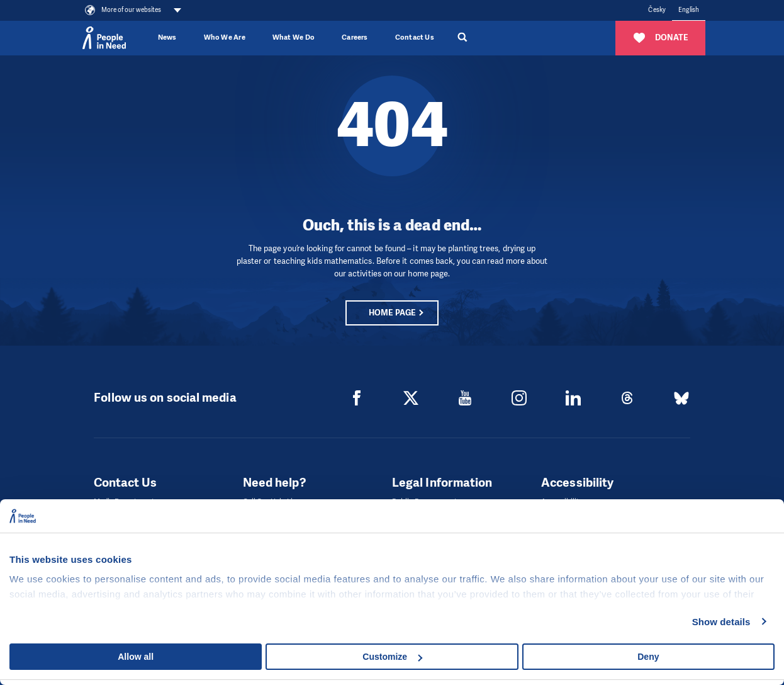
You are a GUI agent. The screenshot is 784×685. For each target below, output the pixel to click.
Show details (721, 622)
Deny (648, 657)
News (167, 37)
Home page (392, 313)
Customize (392, 657)
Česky (657, 10)
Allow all (136, 657)
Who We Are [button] (225, 37)
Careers (355, 37)
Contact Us (415, 37)
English (689, 10)
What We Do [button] (294, 37)
